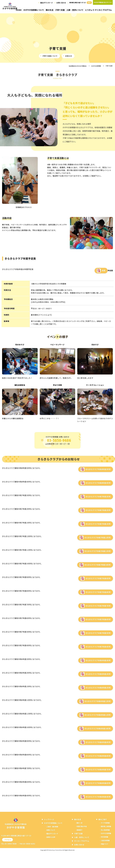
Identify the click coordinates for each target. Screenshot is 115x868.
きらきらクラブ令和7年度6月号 (98, 620)
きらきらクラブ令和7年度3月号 (98, 497)
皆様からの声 (51, 837)
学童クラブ (104, 844)
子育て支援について (50, 56)
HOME (19, 10)
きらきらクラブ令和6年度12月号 (97, 702)
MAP (89, 3)
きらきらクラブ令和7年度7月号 (98, 606)
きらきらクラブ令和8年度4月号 (98, 483)
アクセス (7, 840)
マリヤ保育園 (105, 823)
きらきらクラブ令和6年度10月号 (97, 729)
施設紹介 (79, 830)
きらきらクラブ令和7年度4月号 (98, 647)
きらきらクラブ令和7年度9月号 (98, 579)
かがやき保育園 (106, 834)
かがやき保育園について (34, 10)
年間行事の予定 (82, 827)
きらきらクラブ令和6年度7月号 (98, 770)
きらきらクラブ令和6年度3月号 (98, 661)
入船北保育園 (105, 841)
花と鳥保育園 (105, 830)
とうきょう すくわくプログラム (98, 10)
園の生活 (50, 10)
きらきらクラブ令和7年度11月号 (97, 551)
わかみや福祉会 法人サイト (102, 2)
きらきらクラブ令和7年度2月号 (98, 510)
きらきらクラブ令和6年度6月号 (98, 783)
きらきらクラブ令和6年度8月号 (98, 756)
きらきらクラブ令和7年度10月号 (97, 565)
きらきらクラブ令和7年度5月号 (98, 633)
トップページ (49, 820)
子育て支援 (60, 10)
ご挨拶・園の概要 (52, 827)
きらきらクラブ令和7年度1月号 (98, 524)
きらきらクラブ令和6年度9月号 (98, 742)
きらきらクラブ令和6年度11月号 (97, 715)
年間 (103, 271)
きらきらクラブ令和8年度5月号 (98, 470)
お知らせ (69, 56)
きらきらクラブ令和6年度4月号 (98, 797)
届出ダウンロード (47, 3)
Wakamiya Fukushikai (55, 850)
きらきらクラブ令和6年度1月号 (98, 688)
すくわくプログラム (82, 841)
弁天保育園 (104, 837)
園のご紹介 (103, 820)
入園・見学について (75, 10)
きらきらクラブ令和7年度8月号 (98, 592)
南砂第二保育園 (106, 827)
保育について (51, 830)
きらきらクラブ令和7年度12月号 (97, 538)
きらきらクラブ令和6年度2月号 (98, 674)
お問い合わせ (61, 3)
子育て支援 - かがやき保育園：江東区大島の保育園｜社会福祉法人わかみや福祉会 (10, 8)
